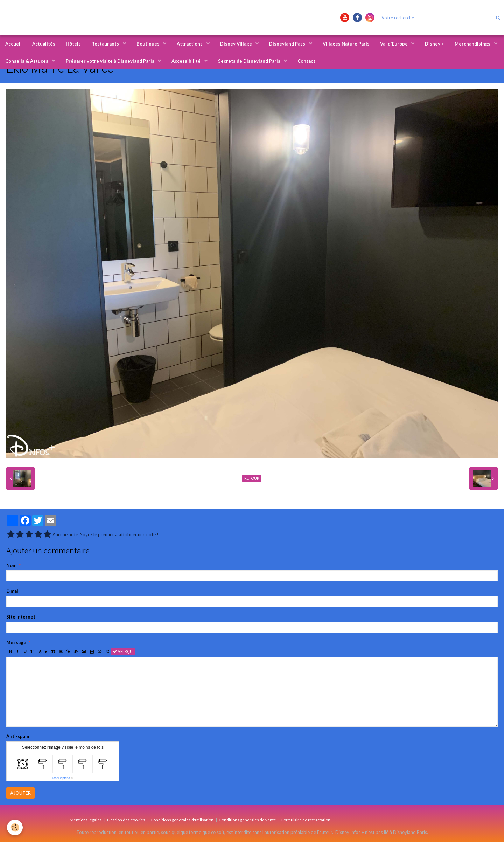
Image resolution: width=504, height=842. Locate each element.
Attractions (190, 44)
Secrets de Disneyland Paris (250, 61)
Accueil (13, 44)
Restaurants (106, 44)
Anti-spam (18, 736)
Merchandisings (473, 44)
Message (16, 642)
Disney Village (237, 44)
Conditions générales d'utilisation (182, 820)
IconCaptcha (61, 778)
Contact (306, 61)
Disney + (435, 44)
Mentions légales (86, 820)
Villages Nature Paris (346, 44)
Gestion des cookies (126, 820)
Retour (252, 478)
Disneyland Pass (288, 44)
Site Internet (21, 617)
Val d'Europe (394, 44)
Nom (11, 565)
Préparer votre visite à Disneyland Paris (111, 61)
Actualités (44, 44)
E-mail (13, 591)
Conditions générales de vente (247, 820)
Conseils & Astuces (27, 61)
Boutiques (149, 44)
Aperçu (123, 651)
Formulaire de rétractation (306, 820)
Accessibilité (187, 61)
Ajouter (20, 793)
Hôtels (73, 44)
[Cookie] (15, 827)
